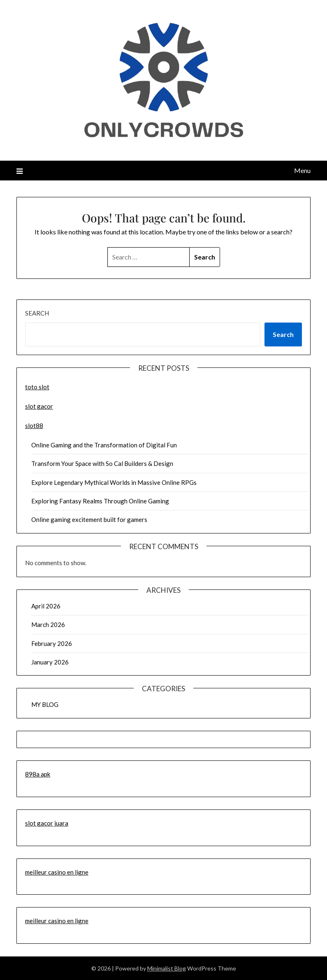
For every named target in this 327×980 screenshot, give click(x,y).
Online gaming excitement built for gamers (89, 519)
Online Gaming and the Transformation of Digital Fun (104, 445)
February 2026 (52, 643)
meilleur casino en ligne (57, 872)
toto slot (37, 387)
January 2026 (50, 662)
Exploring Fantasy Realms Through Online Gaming (100, 501)
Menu (302, 170)
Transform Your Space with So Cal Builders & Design (102, 463)
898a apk (38, 774)
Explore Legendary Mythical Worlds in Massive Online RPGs (114, 482)
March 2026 (48, 624)
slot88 (34, 426)
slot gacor (39, 406)
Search (37, 313)
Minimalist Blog (167, 968)
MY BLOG (45, 704)
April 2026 (46, 606)
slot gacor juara (47, 823)
